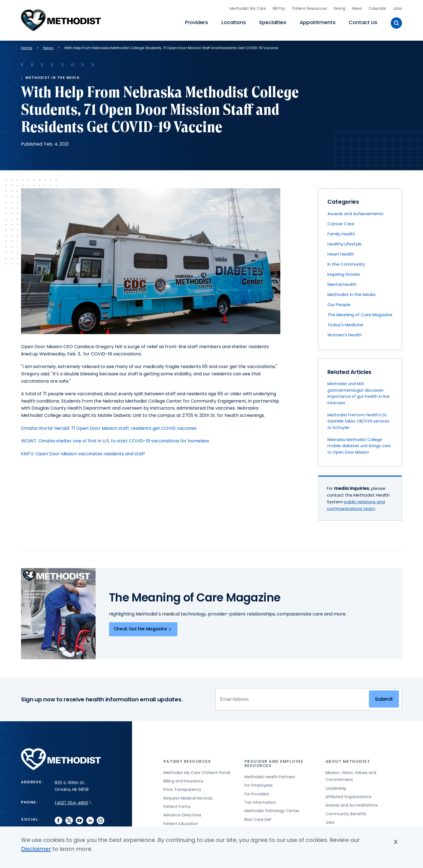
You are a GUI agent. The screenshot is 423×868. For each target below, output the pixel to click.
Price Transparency (182, 787)
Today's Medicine (345, 322)
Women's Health (345, 332)
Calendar (377, 7)
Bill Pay (279, 7)
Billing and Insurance (183, 779)
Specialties (272, 21)
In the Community (346, 262)
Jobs (397, 7)
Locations (234, 21)
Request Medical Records (188, 795)
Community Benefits (346, 811)
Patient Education (181, 821)
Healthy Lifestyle (345, 241)
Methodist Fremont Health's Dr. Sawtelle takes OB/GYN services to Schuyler (358, 419)
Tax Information (260, 800)
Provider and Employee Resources (274, 761)
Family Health (341, 231)
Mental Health (342, 282)
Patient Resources (309, 7)
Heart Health (341, 252)
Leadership (336, 786)
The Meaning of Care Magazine (360, 312)
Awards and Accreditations (352, 803)
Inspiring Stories (344, 272)
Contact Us (363, 21)
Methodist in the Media (351, 292)
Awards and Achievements (355, 211)
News (357, 7)
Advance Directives (182, 812)
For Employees (259, 783)
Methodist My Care (248, 7)
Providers (197, 21)
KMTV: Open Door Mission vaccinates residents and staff (83, 451)
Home (27, 45)
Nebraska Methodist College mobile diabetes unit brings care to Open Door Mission (359, 443)
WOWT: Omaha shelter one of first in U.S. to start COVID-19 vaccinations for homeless (115, 438)
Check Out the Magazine (143, 626)
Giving (339, 7)
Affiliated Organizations (348, 794)
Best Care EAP (258, 817)
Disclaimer (36, 849)
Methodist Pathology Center (272, 808)
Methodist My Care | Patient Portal (197, 770)
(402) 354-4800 (73, 800)
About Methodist (348, 759)
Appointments (318, 21)
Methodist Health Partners (270, 774)
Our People (339, 302)
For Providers (257, 791)
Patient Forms (177, 804)
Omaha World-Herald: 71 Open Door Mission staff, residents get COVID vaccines (109, 425)
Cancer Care (341, 221)
